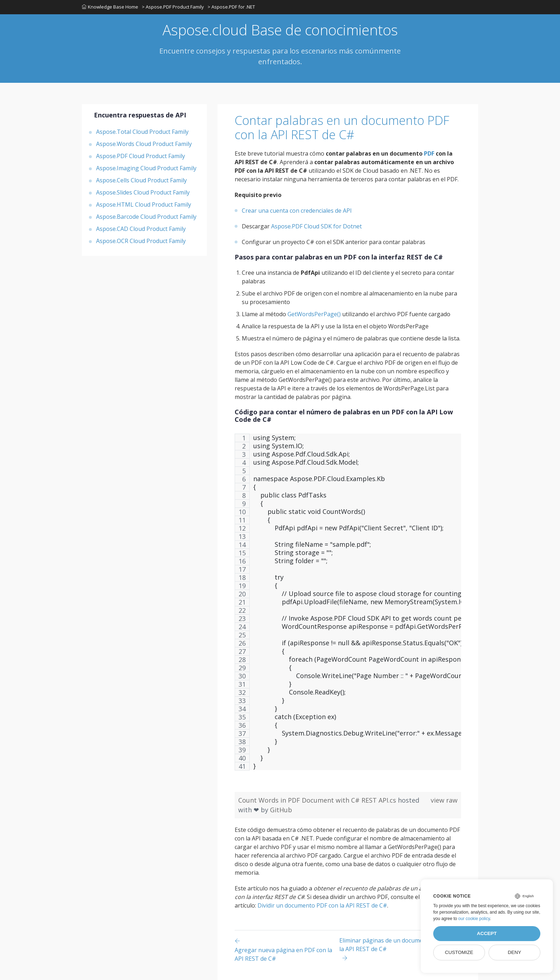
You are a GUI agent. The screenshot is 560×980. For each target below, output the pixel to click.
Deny (515, 952)
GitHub (281, 810)
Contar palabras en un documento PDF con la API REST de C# (342, 128)
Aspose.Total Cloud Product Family (142, 132)
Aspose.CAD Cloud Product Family (141, 229)
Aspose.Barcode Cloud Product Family (146, 217)
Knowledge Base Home (110, 7)
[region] (348, 606)
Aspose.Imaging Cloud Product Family (146, 168)
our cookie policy (474, 919)
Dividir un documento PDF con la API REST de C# (322, 905)
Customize (459, 952)
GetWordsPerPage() (314, 314)
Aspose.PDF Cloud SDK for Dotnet (316, 226)
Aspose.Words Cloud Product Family (144, 144)
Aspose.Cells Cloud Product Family (141, 180)
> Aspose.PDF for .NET (231, 7)
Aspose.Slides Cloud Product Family (143, 192)
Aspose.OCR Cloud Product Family (141, 241)
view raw (444, 800)
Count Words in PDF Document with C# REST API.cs (318, 800)
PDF (429, 153)
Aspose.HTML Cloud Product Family (144, 204)
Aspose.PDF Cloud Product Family (141, 156)
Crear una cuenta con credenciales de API (297, 211)
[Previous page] (287, 949)
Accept (487, 933)
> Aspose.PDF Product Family (173, 7)
